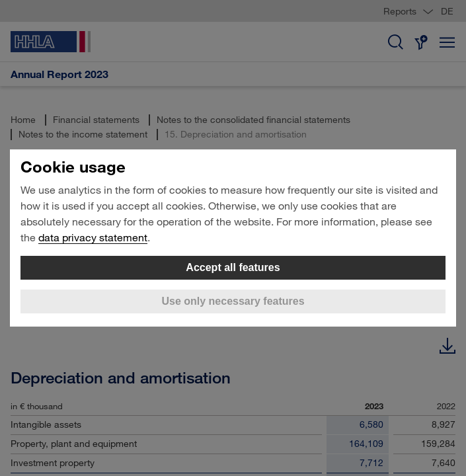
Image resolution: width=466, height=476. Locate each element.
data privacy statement (93, 237)
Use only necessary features (233, 301)
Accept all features (233, 267)
